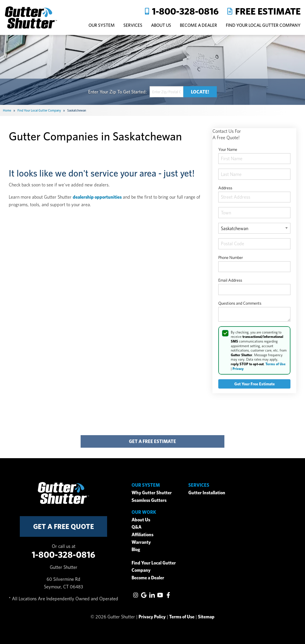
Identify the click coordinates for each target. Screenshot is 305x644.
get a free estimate (152, 441)
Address (225, 188)
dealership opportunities (97, 197)
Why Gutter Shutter (152, 493)
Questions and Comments (240, 303)
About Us (141, 520)
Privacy (238, 369)
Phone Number (231, 257)
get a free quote (64, 526)
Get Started (134, 92)
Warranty (141, 542)
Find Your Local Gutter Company (263, 25)
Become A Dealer (198, 25)
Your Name (228, 149)
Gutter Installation (207, 493)
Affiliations (142, 535)
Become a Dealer (148, 578)
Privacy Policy (152, 617)
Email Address (230, 280)
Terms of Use (275, 364)
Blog (136, 549)
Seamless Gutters (149, 500)
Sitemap (206, 617)
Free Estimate (268, 11)
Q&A (136, 527)
